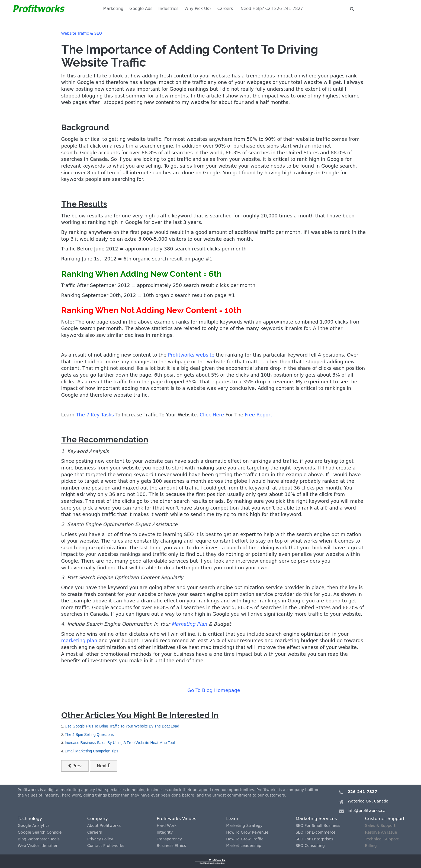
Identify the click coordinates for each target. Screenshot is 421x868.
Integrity (165, 832)
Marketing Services (316, 819)
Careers (225, 9)
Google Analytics (34, 825)
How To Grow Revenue (247, 832)
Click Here (212, 415)
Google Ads (141, 9)
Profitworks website (191, 355)
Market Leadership (244, 846)
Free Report (258, 415)
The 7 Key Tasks (95, 415)
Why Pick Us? (198, 9)
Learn (232, 819)
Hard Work (167, 825)
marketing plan (79, 641)
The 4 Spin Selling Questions (89, 735)
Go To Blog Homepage (214, 690)
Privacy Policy (100, 839)
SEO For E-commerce (315, 832)
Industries (168, 9)
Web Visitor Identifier (38, 846)
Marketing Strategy (244, 825)
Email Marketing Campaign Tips (92, 751)
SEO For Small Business (318, 825)
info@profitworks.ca (366, 811)
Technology (30, 819)
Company (98, 819)
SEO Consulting (310, 846)
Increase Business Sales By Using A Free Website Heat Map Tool (120, 743)
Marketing (113, 9)
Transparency (169, 839)
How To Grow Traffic (245, 839)
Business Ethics (171, 846)
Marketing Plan (189, 624)
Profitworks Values (176, 819)
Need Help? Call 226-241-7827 (272, 9)
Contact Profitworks (106, 846)
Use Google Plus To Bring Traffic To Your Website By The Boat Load (122, 726)
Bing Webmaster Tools (39, 839)
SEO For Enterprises (314, 839)
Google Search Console (40, 832)
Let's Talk (375, 9)
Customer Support (385, 819)
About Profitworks (104, 825)
